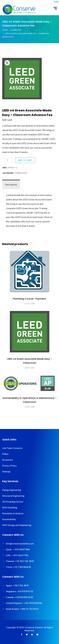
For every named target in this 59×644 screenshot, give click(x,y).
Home (5, 30)
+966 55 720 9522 (29, 609)
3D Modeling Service (13, 502)
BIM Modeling (10, 507)
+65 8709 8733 (25, 591)
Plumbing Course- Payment (29, 299)
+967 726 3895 (21, 585)
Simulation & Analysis (13, 513)
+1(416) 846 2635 (24, 597)
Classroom (16, 30)
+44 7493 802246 (33, 603)
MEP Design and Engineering (17, 525)
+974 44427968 (22, 549)
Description (11, 184)
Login (56, 1)
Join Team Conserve (12, 448)
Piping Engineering (12, 490)
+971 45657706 (20, 555)
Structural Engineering (13, 496)
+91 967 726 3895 (25, 561)
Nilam (5, 454)
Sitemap (6, 471)
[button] (7, 63)
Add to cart (25, 160)
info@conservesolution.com (20, 543)
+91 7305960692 (22, 567)
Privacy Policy (9, 466)
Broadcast (7, 460)
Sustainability (9, 519)
